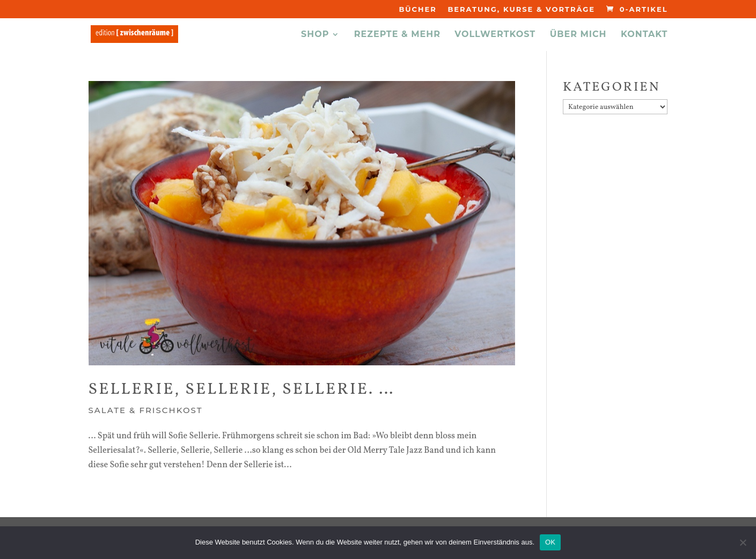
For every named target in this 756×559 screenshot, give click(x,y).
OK (550, 542)
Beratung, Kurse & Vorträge (521, 10)
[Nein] (743, 542)
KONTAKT (644, 35)
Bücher (417, 10)
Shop (315, 35)
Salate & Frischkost (146, 410)
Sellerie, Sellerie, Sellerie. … (242, 389)
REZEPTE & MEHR (397, 35)
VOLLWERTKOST (495, 35)
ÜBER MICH (578, 35)
